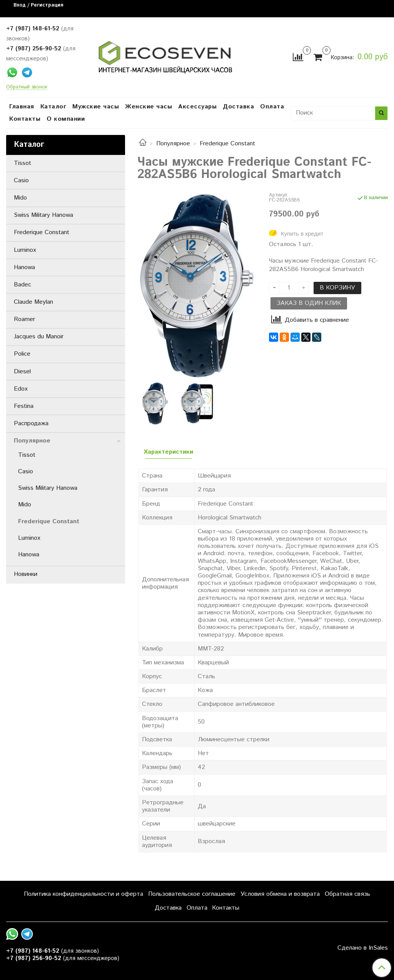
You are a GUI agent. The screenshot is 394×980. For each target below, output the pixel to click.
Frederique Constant (227, 144)
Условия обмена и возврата (280, 894)
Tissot (23, 163)
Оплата (272, 107)
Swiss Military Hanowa (43, 215)
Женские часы (149, 107)
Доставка (238, 107)
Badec (23, 285)
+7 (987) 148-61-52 (33, 29)
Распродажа (31, 423)
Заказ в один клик (309, 303)
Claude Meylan (33, 302)
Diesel (22, 372)
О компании (66, 119)
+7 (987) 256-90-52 (34, 49)
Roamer (24, 319)
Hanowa (24, 267)
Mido (20, 198)
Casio (21, 181)
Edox (21, 389)
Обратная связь (347, 894)
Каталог (53, 107)
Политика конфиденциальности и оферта (83, 894)
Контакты (25, 119)
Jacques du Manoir (39, 337)
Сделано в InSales (363, 948)
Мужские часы (96, 107)
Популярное (173, 144)
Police (22, 354)
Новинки (26, 574)
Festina (24, 406)
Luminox (25, 250)
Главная (22, 107)
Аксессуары (197, 107)
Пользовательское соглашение (192, 894)
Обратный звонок (27, 87)
